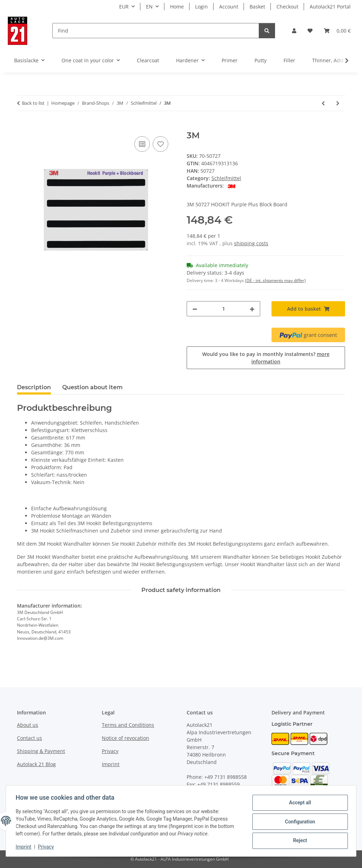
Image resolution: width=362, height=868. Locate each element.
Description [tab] (34, 387)
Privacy (48, 847)
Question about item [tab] (92, 387)
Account (229, 7)
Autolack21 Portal (330, 7)
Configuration (298, 822)
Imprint (25, 847)
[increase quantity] (252, 309)
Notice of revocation (125, 738)
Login (202, 7)
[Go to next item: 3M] (338, 103)
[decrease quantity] (195, 309)
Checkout (287, 7)
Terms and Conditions (128, 725)
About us (28, 725)
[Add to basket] (23, 127)
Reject (298, 840)
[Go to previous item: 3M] (323, 103)
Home (177, 7)
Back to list (33, 103)
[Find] (156, 31)
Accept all (298, 803)
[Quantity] (223, 309)
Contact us (30, 738)
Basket (257, 7)
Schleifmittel (226, 178)
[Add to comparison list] (142, 144)
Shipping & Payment (41, 751)
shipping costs (251, 243)
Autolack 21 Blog (36, 764)
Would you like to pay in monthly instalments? (266, 358)
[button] (294, 31)
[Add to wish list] (160, 144)
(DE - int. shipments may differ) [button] (275, 280)
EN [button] (149, 7)
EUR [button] (124, 7)
